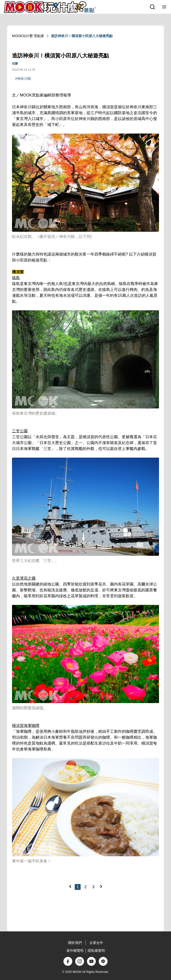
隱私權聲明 (96, 951)
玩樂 (15, 64)
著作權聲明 (75, 951)
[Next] (101, 886)
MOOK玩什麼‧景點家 (28, 36)
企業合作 (96, 943)
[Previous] (70, 886)
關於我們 (75, 943)
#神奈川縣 (23, 79)
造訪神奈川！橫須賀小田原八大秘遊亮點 (82, 36)
